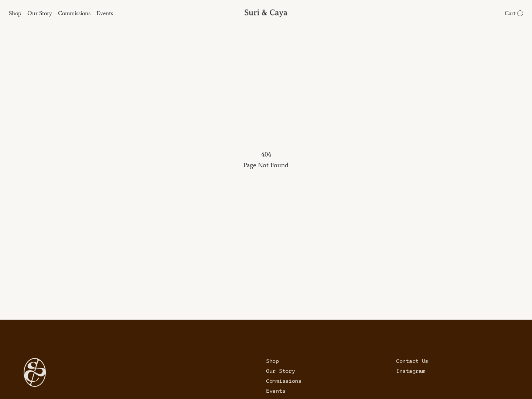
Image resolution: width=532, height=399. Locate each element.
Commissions (284, 381)
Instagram (410, 371)
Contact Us (412, 361)
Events (276, 391)
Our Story (280, 371)
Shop (272, 361)
